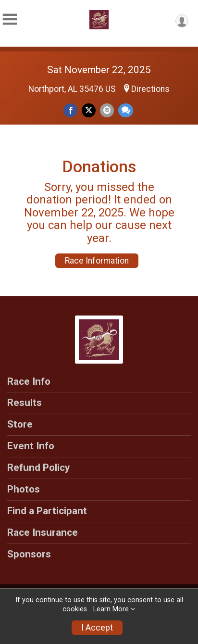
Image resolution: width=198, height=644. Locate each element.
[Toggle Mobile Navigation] (10, 19)
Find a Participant (47, 511)
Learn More (111, 609)
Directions (150, 89)
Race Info (29, 381)
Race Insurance (43, 532)
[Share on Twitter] (89, 110)
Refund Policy (38, 467)
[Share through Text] (126, 110)
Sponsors (29, 554)
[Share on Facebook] (70, 110)
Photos (24, 489)
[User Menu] (182, 21)
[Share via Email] (107, 110)
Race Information (97, 261)
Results (25, 403)
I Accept (97, 628)
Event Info (31, 446)
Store (20, 424)
